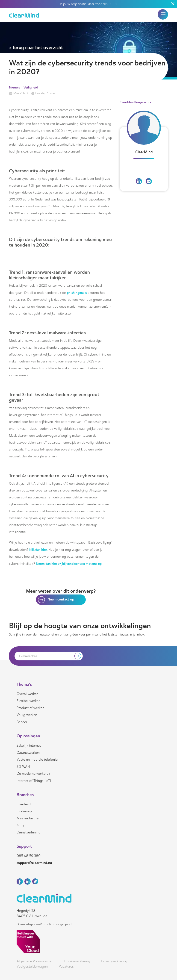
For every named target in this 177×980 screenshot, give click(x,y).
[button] (163, 14)
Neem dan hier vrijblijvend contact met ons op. (69, 564)
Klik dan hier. (38, 550)
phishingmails (77, 293)
